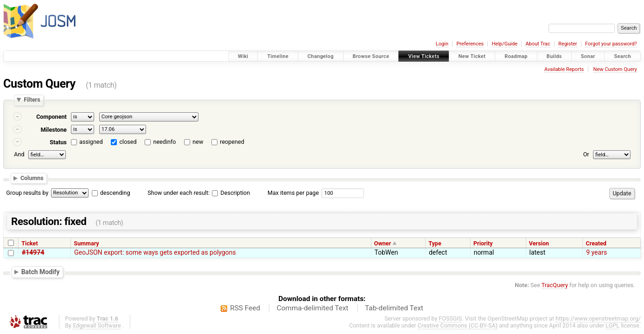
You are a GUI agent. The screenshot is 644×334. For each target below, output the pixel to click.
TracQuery (555, 285)
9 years (596, 252)
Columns (32, 178)
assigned (91, 142)
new (198, 142)
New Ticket (472, 56)
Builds (554, 56)
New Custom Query (615, 69)
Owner (383, 243)
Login (442, 44)
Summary (86, 243)
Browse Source (371, 56)
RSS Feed (245, 308)
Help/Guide (505, 44)
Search (622, 56)
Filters (32, 100)
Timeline (278, 56)
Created (596, 243)
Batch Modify (41, 271)
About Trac (538, 44)
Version (539, 243)
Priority (483, 243)
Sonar (588, 56)
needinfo (164, 142)
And (19, 154)
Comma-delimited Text (313, 308)
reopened (232, 142)
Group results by (27, 193)
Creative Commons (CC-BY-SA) (458, 325)
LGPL (612, 325)
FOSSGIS (450, 318)
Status (58, 142)
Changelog (320, 56)
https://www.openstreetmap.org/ (598, 318)
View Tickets (424, 56)
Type (435, 243)
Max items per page (293, 193)
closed (128, 142)
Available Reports (564, 69)
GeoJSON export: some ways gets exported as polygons (155, 252)
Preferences (470, 44)
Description (231, 193)
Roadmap (516, 56)
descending (115, 193)
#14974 (33, 252)
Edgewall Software (97, 325)
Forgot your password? (611, 44)
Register (567, 44)
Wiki (243, 56)
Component (51, 117)
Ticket (29, 243)
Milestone (54, 130)
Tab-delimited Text (394, 308)
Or (586, 154)
